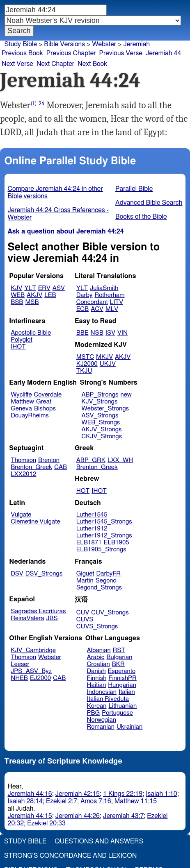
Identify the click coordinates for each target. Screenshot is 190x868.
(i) (34, 103)
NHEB (19, 678)
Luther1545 (92, 515)
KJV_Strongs (99, 402)
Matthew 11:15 (136, 801)
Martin (85, 581)
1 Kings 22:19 (123, 794)
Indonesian (102, 692)
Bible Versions (64, 44)
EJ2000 (40, 678)
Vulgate (21, 515)
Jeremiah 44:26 (78, 816)
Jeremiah (136, 44)
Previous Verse (121, 53)
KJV (16, 288)
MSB (32, 302)
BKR (118, 664)
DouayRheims (30, 416)
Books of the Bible (141, 217)
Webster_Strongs (105, 409)
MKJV (104, 357)
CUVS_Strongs (97, 627)
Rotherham (109, 295)
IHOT (18, 347)
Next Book (92, 64)
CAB (61, 467)
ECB (82, 309)
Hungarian (122, 685)
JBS (52, 618)
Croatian (98, 664)
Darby (85, 295)
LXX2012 (23, 474)
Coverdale (48, 395)
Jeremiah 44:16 (30, 794)
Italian (127, 692)
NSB (97, 333)
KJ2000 (87, 364)
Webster (50, 657)
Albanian (99, 650)
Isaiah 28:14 (25, 801)
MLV (112, 309)
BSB (17, 302)
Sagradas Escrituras (38, 611)
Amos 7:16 (96, 801)
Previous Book (22, 53)
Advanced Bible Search (149, 203)
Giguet (85, 574)
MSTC (85, 357)
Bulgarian (119, 657)
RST (119, 650)
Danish (96, 671)
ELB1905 (117, 543)
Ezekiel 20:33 (46, 823)
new (126, 395)
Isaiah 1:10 (161, 794)
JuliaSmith (104, 288)
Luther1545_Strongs (104, 522)
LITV (117, 302)
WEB (18, 295)
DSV (17, 574)
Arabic (96, 657)
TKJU (84, 371)
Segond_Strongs (99, 588)
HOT (83, 491)
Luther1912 (92, 529)
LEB (50, 295)
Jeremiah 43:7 (123, 816)
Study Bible (21, 44)
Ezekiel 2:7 (62, 801)
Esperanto (122, 671)
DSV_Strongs (44, 574)
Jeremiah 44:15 (30, 816)
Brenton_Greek (31, 467)
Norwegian (102, 720)
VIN (122, 333)
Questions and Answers (99, 841)
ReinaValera (27, 618)
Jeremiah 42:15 (78, 794)
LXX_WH (120, 460)
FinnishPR (122, 678)
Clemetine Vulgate (35, 522)
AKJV (34, 295)
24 (42, 103)
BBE (82, 333)
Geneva (21, 409)
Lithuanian (122, 706)
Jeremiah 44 (163, 53)
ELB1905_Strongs (101, 550)
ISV (110, 333)
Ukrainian (129, 727)
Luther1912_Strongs (104, 536)
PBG (94, 713)
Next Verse (17, 64)
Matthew (22, 402)
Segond (106, 581)
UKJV (108, 364)
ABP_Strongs (100, 395)
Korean (97, 706)
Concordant (92, 302)
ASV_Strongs (100, 416)
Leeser (20, 664)
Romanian (101, 727)
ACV (97, 309)
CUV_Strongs (110, 613)
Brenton (49, 460)
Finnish (97, 678)
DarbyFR (109, 574)
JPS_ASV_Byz (31, 671)
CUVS (85, 620)
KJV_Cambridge (33, 650)
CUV (83, 613)
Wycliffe (21, 395)
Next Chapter (55, 64)
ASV (59, 288)
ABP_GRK (91, 460)
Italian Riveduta (108, 699)
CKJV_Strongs (102, 436)
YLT (30, 288)
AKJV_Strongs (101, 429)
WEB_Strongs (101, 423)
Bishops (45, 409)
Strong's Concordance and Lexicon (70, 856)
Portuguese (117, 713)
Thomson (23, 460)
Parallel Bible (134, 189)
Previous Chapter (71, 53)
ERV (44, 288)
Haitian (97, 685)
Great (44, 402)
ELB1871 (89, 543)
